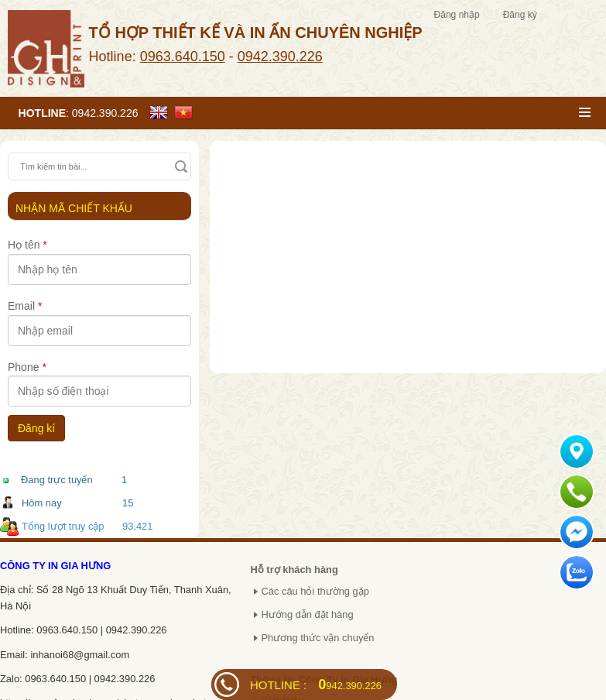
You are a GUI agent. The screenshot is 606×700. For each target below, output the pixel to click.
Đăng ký (520, 15)
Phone (27, 367)
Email (25, 306)
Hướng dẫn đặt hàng (307, 614)
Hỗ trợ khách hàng (294, 570)
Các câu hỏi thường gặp (315, 591)
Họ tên (27, 245)
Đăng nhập (457, 15)
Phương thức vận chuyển (317, 638)
